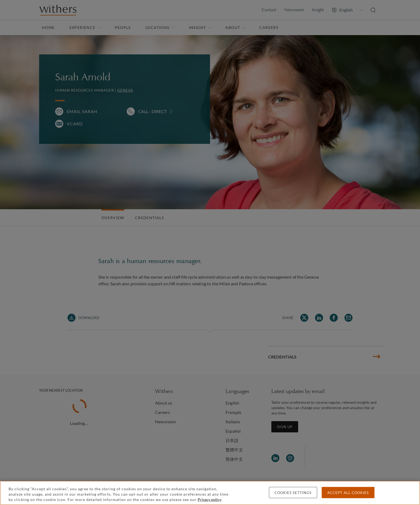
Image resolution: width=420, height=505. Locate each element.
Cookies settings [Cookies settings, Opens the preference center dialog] (293, 493)
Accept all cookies (348, 493)
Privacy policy (209, 500)
